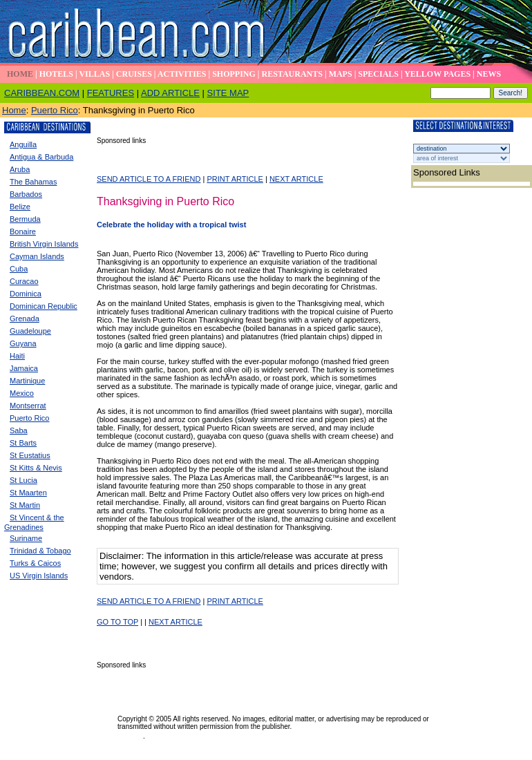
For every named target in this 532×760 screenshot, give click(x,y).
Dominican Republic (44, 306)
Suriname (26, 538)
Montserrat (28, 406)
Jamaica (24, 368)
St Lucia (23, 480)
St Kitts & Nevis (36, 468)
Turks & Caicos (35, 563)
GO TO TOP (117, 622)
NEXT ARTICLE (296, 179)
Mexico (22, 393)
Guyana (23, 343)
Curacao (24, 281)
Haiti (17, 356)
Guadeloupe (30, 331)
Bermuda (25, 219)
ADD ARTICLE (170, 93)
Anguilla (23, 144)
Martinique (27, 381)
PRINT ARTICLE (235, 179)
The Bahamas (33, 182)
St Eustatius (30, 455)
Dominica (26, 294)
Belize (20, 207)
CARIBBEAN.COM (42, 93)
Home (14, 110)
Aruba (20, 169)
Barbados (26, 194)
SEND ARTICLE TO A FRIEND (149, 179)
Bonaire (23, 231)
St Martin (25, 505)
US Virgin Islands (39, 576)
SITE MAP (228, 93)
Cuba (19, 269)
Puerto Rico (55, 110)
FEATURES (111, 93)
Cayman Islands (37, 256)
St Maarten (28, 493)
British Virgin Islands (44, 244)
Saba (19, 430)
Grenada (25, 319)
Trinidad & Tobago (40, 551)
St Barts (23, 443)
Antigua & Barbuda (41, 157)
